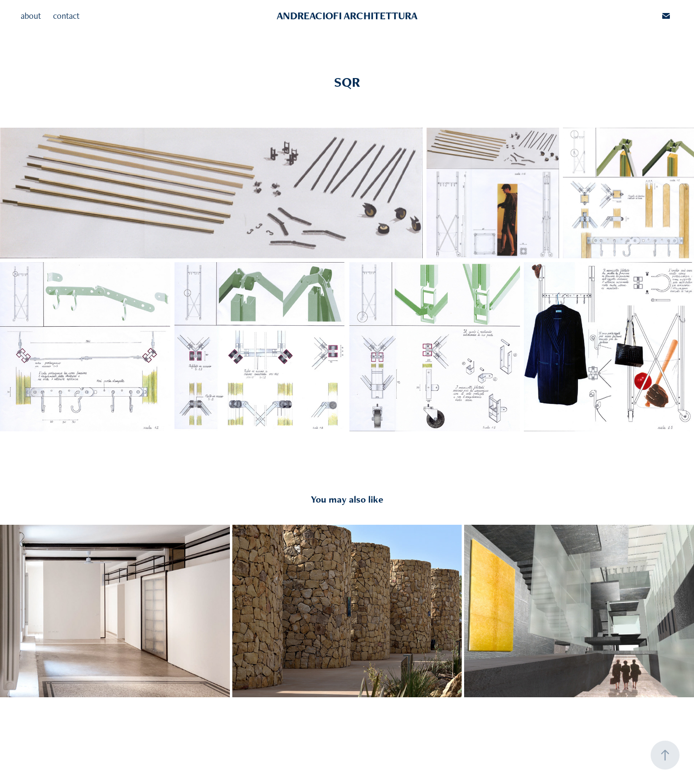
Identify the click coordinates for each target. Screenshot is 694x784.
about (31, 16)
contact (66, 16)
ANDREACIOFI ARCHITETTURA (347, 16)
